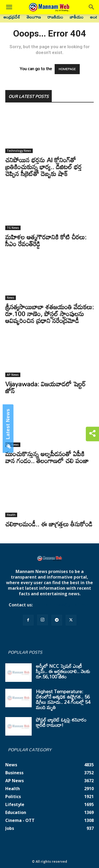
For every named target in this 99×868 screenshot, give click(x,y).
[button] (9, 7)
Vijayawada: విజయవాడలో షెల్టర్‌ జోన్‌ (45, 387)
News (11, 298)
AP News (13, 375)
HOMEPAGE (67, 69)
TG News (13, 228)
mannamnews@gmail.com (62, 605)
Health (11, 515)
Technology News (19, 151)
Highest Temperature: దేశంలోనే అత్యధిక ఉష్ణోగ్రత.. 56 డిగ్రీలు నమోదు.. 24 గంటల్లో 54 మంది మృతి (63, 699)
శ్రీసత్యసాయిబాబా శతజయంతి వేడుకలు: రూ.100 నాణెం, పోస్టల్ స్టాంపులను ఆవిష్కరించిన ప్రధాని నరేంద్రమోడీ (49, 314)
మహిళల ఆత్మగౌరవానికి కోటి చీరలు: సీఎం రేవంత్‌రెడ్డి (46, 240)
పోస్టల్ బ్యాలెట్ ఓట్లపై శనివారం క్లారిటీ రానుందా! (61, 722)
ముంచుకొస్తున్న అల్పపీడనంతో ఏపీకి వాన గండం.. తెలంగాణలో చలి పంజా (47, 457)
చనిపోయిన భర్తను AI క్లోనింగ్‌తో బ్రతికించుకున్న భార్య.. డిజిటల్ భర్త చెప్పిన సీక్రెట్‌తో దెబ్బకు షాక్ (44, 167)
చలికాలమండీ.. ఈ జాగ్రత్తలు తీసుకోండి (49, 524)
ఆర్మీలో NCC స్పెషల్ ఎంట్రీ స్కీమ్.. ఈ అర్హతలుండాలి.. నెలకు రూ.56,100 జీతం (63, 671)
